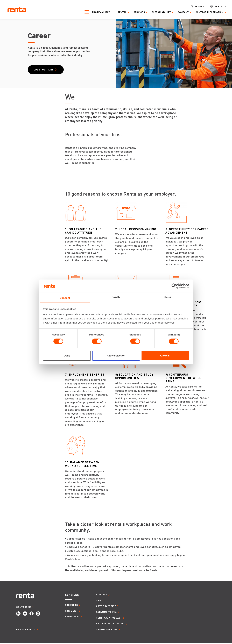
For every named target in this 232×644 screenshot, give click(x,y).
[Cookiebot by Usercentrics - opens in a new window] (174, 286)
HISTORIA (102, 596)
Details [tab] (116, 297)
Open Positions (46, 70)
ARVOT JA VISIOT (106, 607)
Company (179, 12)
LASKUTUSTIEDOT (107, 630)
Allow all (165, 356)
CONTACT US (24, 608)
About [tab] (167, 297)
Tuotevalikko (96, 12)
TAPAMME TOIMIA (106, 613)
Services (135, 12)
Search (195, 6)
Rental (118, 12)
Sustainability (157, 12)
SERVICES (72, 596)
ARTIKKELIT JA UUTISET (111, 625)
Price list (72, 612)
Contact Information (205, 12)
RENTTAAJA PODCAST (109, 619)
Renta (214, 6)
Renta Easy (72, 618)
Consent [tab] (65, 298)
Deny (67, 356)
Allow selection (116, 356)
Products (72, 606)
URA (98, 602)
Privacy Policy (26, 630)
